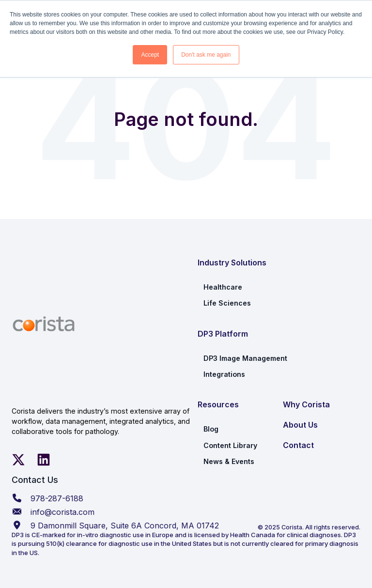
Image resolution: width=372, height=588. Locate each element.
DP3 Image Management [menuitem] (245, 358)
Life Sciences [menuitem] (227, 303)
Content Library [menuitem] (230, 445)
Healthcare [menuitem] (223, 287)
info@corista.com (62, 512)
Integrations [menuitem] (224, 374)
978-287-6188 (57, 498)
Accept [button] (150, 55)
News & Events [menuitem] (229, 461)
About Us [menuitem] (300, 425)
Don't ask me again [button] (206, 55)
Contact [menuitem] (298, 445)
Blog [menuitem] (211, 429)
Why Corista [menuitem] (306, 404)
